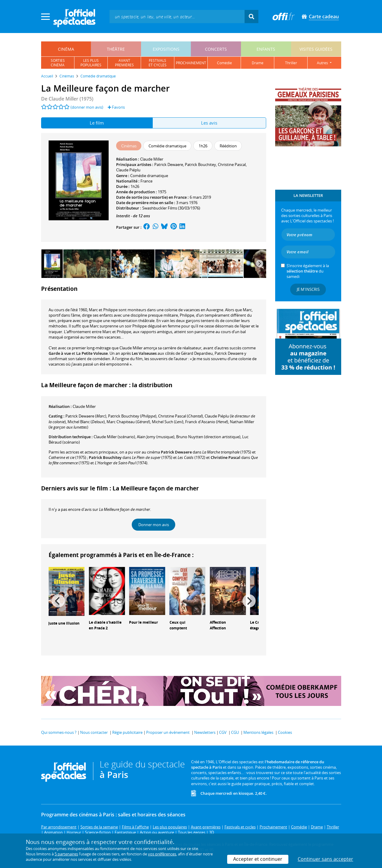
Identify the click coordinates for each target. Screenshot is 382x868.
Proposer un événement (168, 732)
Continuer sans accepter (325, 859)
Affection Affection (218, 625)
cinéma (66, 49)
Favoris (116, 107)
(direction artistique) (208, 437)
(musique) (156, 437)
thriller (291, 63)
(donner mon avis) (87, 107)
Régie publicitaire (127, 732)
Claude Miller (152, 159)
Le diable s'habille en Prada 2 (105, 625)
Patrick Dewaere (169, 164)
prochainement (191, 63)
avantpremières (124, 63)
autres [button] (323, 63)
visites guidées (316, 49)
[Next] (260, 264)
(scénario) (114, 437)
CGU (235, 732)
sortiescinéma (58, 63)
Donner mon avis (154, 525)
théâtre (116, 49)
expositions (166, 49)
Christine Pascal (232, 164)
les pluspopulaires (91, 63)
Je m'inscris (308, 289)
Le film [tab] (97, 123)
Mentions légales (258, 732)
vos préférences (162, 854)
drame (258, 63)
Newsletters (205, 732)
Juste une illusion (64, 623)
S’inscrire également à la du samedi (308, 271)
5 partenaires (66, 854)
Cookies (285, 732)
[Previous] (58, 601)
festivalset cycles (158, 63)
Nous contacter (94, 732)
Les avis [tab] (209, 123)
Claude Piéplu (128, 170)
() (86, 416)
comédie (224, 63)
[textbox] (177, 16)
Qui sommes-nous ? (59, 732)
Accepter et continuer (258, 859)
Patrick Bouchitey (200, 164)
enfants (266, 49)
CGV (223, 732)
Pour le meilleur (143, 622)
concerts (216, 49)
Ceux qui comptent (178, 625)
